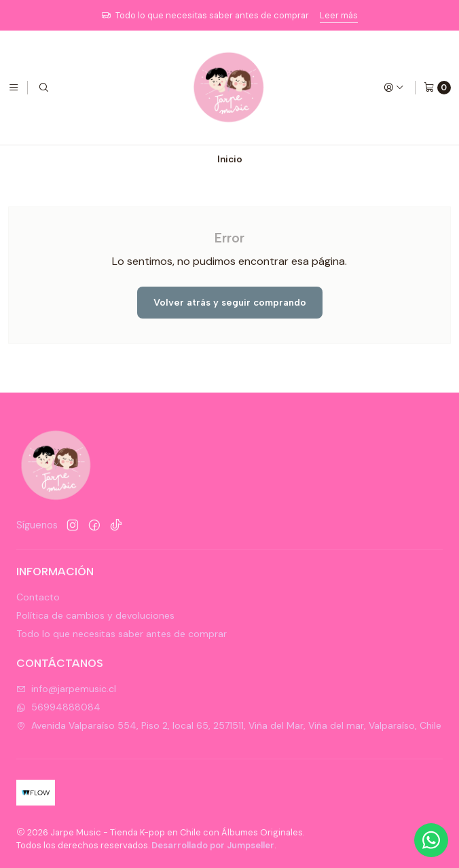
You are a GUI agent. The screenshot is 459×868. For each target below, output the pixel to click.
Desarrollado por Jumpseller (213, 845)
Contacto (38, 597)
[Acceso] (394, 88)
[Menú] (14, 88)
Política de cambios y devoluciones (95, 615)
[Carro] (437, 88)
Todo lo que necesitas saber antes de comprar (122, 634)
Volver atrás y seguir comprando (230, 302)
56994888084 (58, 707)
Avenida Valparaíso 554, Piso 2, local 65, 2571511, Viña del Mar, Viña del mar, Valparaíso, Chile (229, 725)
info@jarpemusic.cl (66, 689)
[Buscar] (43, 88)
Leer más (339, 15)
